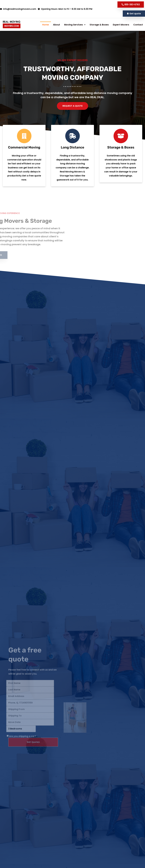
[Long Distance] (72, 150)
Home (37, 25)
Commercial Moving (24, 162)
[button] (134, 14)
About (48, 25)
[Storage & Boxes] (121, 150)
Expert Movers (69, 31)
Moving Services (66, 25)
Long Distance (72, 162)
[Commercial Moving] (24, 150)
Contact (72, 37)
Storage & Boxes (47, 31)
